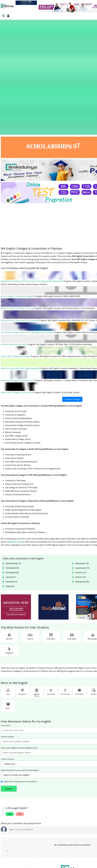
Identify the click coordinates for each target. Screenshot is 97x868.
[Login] (8, 16)
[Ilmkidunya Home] (7, 6)
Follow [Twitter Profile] (72, 813)
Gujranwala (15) (82, 480)
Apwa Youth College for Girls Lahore (17, 305)
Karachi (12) (81, 485)
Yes (10, 726)
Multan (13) (80, 489)
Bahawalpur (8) (82, 476)
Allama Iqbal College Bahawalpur (16, 269)
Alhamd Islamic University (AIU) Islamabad (20, 233)
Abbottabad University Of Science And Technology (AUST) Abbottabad (32, 194)
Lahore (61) (11, 489)
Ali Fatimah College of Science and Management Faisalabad (28, 245)
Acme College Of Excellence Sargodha (18, 209)
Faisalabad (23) (12, 480)
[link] (26, 3)
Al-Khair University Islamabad (14, 257)
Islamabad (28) (12, 485)
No (20, 726)
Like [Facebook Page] (15, 813)
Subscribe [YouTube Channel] (44, 813)
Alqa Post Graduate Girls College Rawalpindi (21, 281)
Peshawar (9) (11, 494)
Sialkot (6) (10, 498)
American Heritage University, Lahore (18, 293)
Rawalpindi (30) (82, 494)
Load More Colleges (72, 311)
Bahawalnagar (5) (13, 476)
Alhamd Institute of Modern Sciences (18, 221)
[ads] (16, 519)
